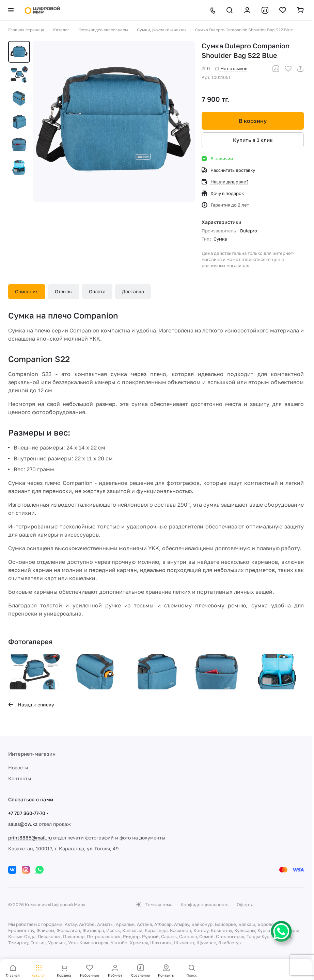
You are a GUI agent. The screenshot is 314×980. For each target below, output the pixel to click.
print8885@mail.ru (30, 838)
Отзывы (64, 291)
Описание (27, 291)
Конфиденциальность (205, 904)
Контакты (20, 778)
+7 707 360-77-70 (27, 813)
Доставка (133, 291)
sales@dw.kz (23, 824)
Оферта (245, 904)
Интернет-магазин (32, 754)
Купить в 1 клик (253, 140)
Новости (18, 767)
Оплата (97, 291)
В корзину (253, 121)
